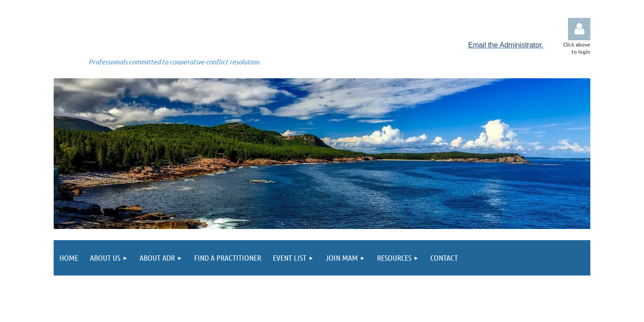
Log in (579, 29)
